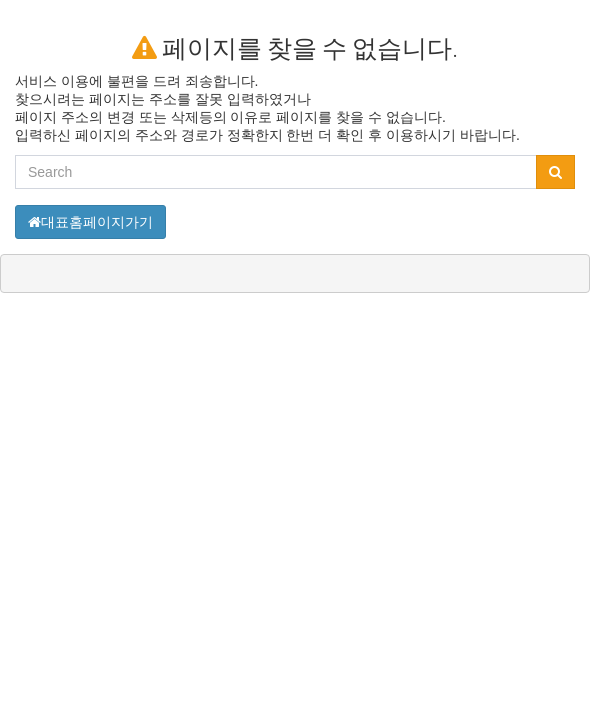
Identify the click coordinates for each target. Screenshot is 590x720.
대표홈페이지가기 (90, 222)
